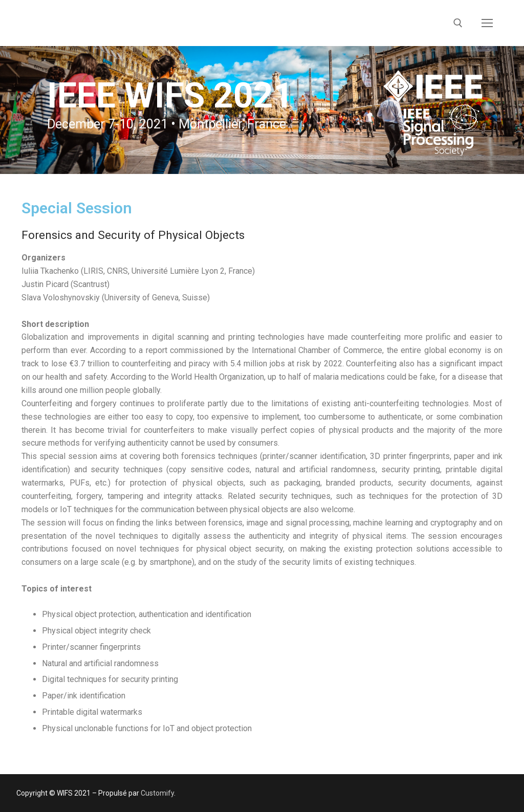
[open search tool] (458, 23)
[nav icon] (487, 23)
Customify (157, 793)
